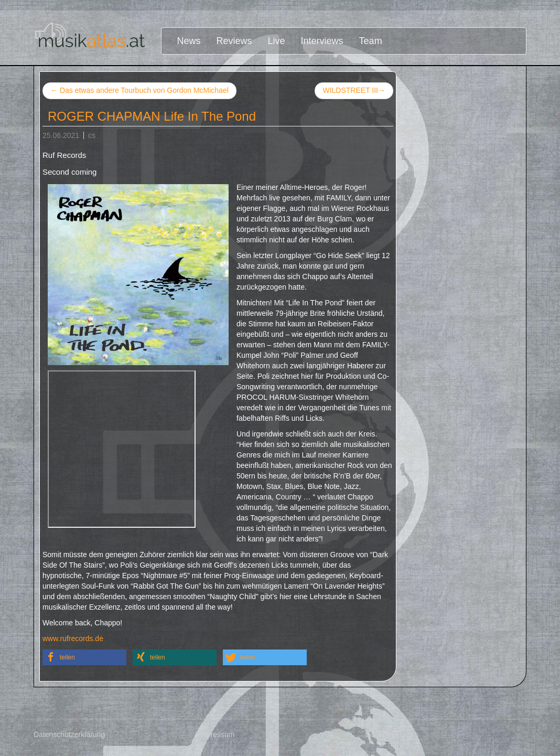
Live (277, 41)
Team (371, 41)
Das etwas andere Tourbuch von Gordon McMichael (139, 90)
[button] (84, 657)
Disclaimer (382, 734)
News (189, 41)
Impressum (216, 734)
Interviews (322, 41)
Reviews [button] (234, 41)
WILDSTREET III (354, 91)
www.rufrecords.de (73, 638)
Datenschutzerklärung (69, 734)
